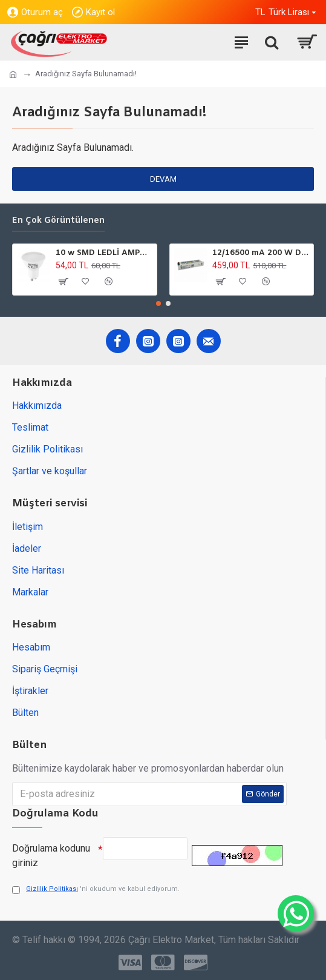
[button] (158, 303)
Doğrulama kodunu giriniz (51, 856)
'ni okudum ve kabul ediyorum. (96, 889)
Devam (163, 179)
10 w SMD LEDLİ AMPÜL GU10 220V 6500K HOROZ (104, 253)
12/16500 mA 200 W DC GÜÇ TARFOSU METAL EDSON (261, 253)
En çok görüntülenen (58, 221)
